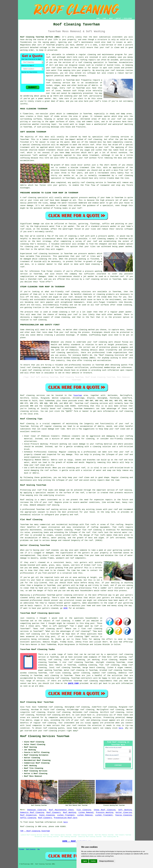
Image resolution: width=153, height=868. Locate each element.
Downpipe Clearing (37, 810)
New (39, 849)
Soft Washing (125, 810)
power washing (45, 670)
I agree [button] (85, 861)
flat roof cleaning (109, 665)
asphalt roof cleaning (104, 673)
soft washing (120, 657)
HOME (98, 18)
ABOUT (111, 18)
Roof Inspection (28, 815)
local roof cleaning (60, 668)
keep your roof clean (115, 429)
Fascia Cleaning (124, 815)
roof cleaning (53, 83)
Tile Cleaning (84, 810)
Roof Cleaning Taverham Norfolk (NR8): (40, 37)
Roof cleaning (27, 395)
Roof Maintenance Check (61, 810)
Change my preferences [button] (106, 861)
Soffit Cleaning (28, 818)
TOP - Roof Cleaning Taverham (35, 831)
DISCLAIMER (128, 18)
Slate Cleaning (47, 815)
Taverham (78, 395)
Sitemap (22, 849)
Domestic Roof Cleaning (32, 812)
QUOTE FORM (73, 683)
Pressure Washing (105, 812)
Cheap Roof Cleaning (105, 810)
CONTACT (118, 18)
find (28, 707)
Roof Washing (70, 812)
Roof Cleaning (31, 849)
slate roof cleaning (74, 660)
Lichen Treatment (66, 815)
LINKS (104, 18)
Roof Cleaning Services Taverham (45, 736)
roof (107, 48)
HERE (66, 608)
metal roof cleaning (74, 670)
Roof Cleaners (54, 812)
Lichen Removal (86, 812)
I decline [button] (93, 861)
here (121, 728)
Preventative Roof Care (66, 818)
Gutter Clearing (124, 812)
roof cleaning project (54, 731)
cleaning (43, 254)
